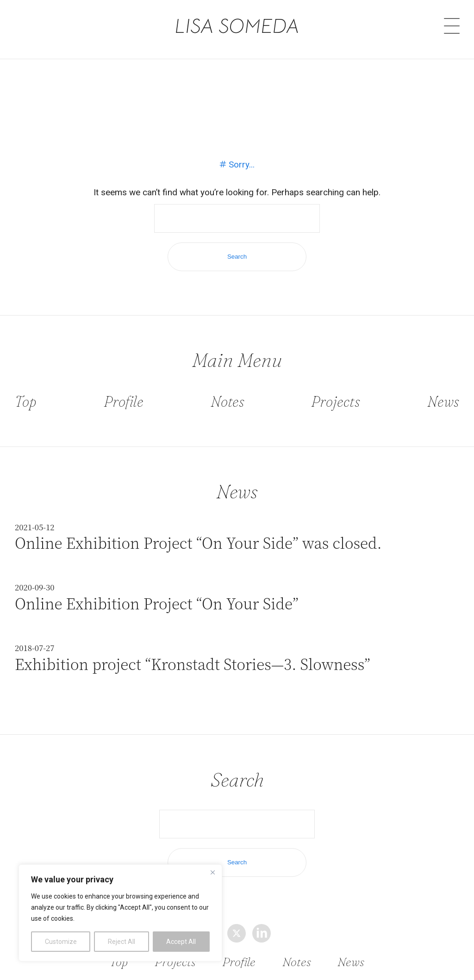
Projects (336, 401)
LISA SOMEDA (237, 24)
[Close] (212, 872)
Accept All (181, 942)
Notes (228, 401)
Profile (124, 401)
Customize (61, 942)
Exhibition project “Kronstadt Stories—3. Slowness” (193, 664)
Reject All (122, 942)
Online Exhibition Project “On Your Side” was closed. (198, 543)
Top (26, 401)
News (443, 401)
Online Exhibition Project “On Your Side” (157, 603)
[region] (120, 913)
